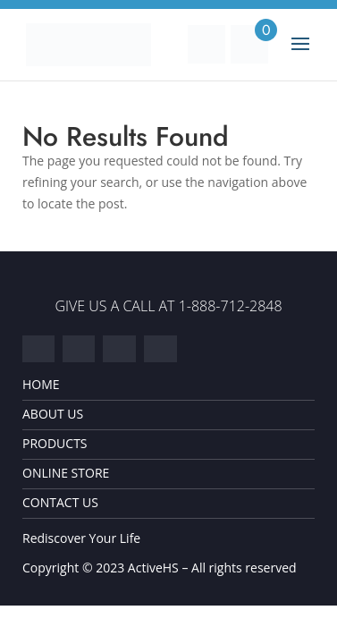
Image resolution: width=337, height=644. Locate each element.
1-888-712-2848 (231, 306)
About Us (53, 414)
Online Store (66, 473)
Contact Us (60, 503)
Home (41, 385)
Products (55, 444)
